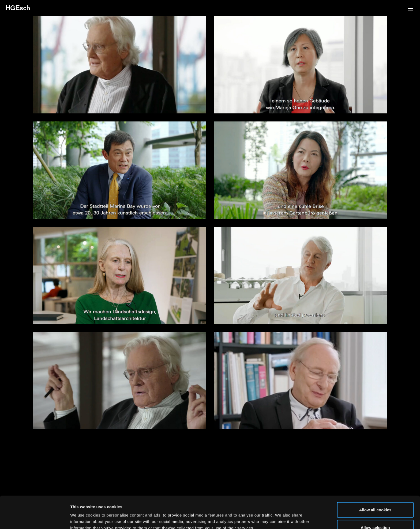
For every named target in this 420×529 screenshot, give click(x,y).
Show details (281, 515)
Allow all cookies (375, 480)
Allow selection (375, 497)
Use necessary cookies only (375, 515)
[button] (411, 9)
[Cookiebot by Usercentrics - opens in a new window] (35, 519)
